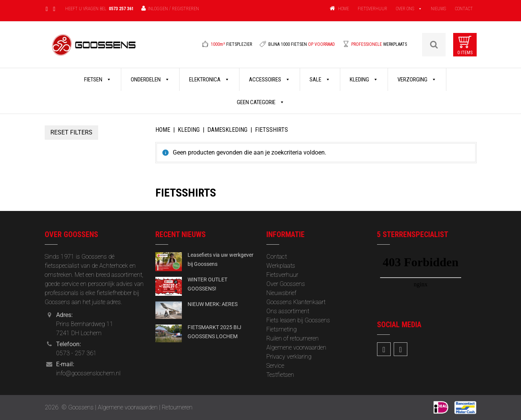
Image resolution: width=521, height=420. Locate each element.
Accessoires (270, 80)
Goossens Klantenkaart (296, 302)
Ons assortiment (288, 311)
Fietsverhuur (282, 275)
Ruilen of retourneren (293, 338)
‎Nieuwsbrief (281, 293)
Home (163, 130)
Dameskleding (227, 130)
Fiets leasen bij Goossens (298, 320)
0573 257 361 (121, 9)
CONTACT (464, 9)
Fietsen (98, 80)
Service (275, 366)
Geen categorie (261, 102)
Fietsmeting (282, 329)
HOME (343, 9)
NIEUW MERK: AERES (213, 304)
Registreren (185, 9)
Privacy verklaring (289, 357)
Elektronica (209, 80)
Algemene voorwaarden (296, 347)
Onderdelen (150, 80)
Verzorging (417, 80)
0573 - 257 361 (76, 353)
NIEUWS (438, 9)
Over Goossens (286, 284)
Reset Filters (71, 132)
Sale (320, 80)
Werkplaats (281, 266)
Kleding (364, 80)
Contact (277, 257)
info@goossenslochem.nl (88, 373)
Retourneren (177, 407)
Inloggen (158, 9)
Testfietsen (280, 375)
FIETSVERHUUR (372, 9)
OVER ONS (405, 9)
